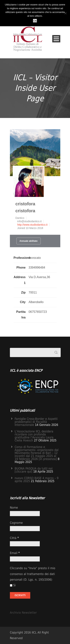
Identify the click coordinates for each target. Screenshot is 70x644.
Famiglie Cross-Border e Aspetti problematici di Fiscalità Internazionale (36, 422)
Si (13, 585)
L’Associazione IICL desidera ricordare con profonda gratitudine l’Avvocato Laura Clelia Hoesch (34, 436)
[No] (65, 13)
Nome (14, 508)
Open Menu (56, 39)
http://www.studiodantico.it (32, 225)
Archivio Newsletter (23, 613)
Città (14, 538)
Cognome (16, 523)
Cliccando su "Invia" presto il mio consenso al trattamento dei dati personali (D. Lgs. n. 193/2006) (33, 574)
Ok (35, 21)
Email (15, 553)
